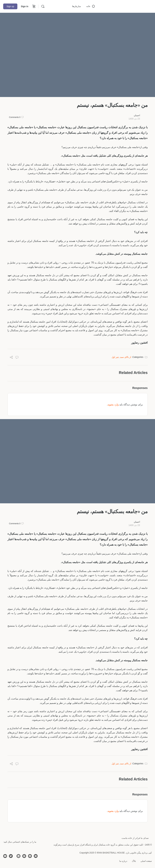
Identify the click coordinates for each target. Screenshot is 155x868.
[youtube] (5, 856)
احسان (137, 115)
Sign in (25, 6)
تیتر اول (115, 357)
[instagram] (24, 856)
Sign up (10, 6)
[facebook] (30, 856)
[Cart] (34, 6)
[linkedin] (18, 856)
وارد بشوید (113, 404)
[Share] (11, 358)
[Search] (43, 6)
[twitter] (11, 856)
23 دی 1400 (134, 119)
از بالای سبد (126, 357)
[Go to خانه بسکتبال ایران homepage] (128, 6)
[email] (36, 856)
